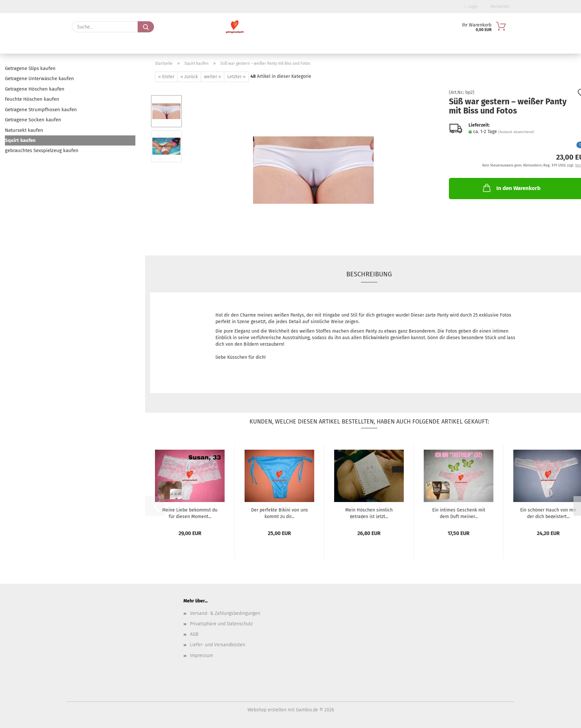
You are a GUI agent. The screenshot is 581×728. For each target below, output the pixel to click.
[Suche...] (146, 27)
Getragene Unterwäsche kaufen (39, 78)
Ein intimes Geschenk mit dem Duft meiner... (459, 513)
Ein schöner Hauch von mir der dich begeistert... (548, 513)
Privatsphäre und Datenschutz (221, 624)
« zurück (189, 77)
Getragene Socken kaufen (33, 120)
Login (471, 7)
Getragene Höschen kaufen (35, 89)
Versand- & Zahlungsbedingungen (225, 613)
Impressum (202, 656)
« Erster (166, 77)
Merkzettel (499, 7)
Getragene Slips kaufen (30, 68)
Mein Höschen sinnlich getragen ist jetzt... (369, 513)
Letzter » (236, 77)
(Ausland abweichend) (516, 132)
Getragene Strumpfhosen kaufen (41, 110)
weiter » (213, 77)
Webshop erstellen (267, 710)
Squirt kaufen (20, 140)
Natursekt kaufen (24, 130)
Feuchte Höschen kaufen (32, 99)
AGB (194, 634)
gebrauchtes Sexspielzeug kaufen (42, 150)
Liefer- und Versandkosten (218, 645)
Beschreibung (369, 274)
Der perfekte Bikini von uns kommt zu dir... (280, 513)
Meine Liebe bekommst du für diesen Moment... (190, 513)
